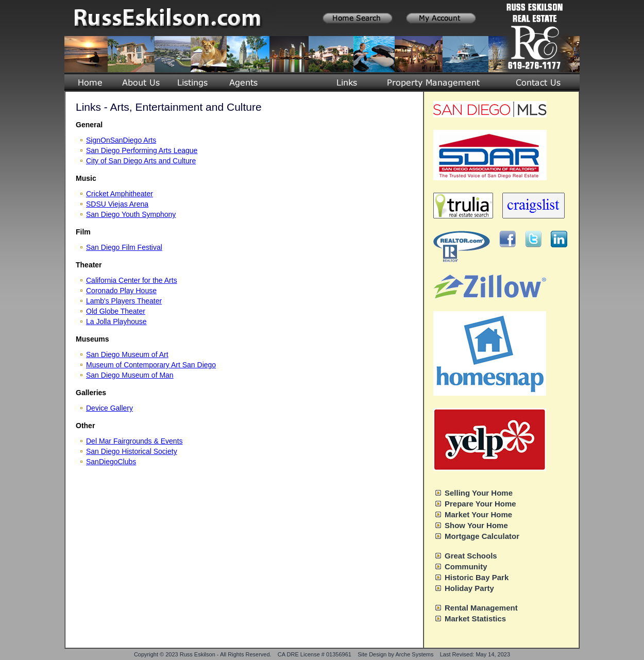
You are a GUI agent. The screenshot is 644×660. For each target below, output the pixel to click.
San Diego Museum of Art (127, 354)
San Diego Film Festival (124, 247)
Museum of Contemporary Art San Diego (151, 365)
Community (466, 566)
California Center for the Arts (132, 280)
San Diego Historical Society (132, 451)
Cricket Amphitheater (120, 194)
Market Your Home (478, 514)
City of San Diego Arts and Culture (141, 161)
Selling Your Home (479, 493)
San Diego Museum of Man (130, 375)
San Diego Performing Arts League (142, 150)
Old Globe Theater (116, 311)
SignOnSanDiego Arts (121, 140)
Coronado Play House (121, 291)
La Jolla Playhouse (116, 321)
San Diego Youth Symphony (131, 214)
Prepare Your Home (480, 504)
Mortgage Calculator (482, 536)
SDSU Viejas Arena (117, 204)
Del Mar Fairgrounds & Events (134, 441)
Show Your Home (476, 525)
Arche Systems (415, 654)
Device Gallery (109, 408)
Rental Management (481, 608)
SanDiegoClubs (111, 462)
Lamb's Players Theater (124, 301)
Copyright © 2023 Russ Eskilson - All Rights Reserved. (203, 654)
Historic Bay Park (477, 577)
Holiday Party (469, 588)
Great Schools (471, 556)
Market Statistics (475, 619)
